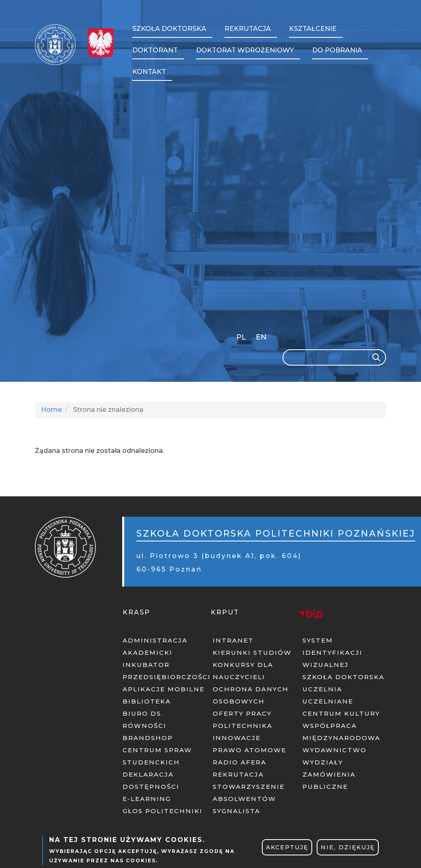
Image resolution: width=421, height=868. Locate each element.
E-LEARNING (147, 799)
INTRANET (233, 640)
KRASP (136, 612)
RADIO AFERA (240, 762)
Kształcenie (313, 29)
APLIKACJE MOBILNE (164, 689)
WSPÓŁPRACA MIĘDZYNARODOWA (341, 732)
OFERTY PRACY (242, 713)
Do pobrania (337, 50)
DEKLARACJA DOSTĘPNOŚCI (151, 780)
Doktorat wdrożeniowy (245, 50)
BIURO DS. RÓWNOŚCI (145, 720)
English (262, 339)
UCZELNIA (322, 689)
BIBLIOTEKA (147, 701)
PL (241, 337)
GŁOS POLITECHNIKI (163, 811)
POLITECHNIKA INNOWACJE (243, 732)
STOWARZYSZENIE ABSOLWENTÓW (249, 793)
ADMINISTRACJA (155, 640)
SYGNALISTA (236, 811)
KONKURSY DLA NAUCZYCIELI (243, 671)
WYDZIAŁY (323, 762)
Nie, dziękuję (348, 847)
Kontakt (149, 72)
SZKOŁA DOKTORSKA (343, 677)
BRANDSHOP (148, 738)
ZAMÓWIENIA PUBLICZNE (329, 780)
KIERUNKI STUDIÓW (252, 653)
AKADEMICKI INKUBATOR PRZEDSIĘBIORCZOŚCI (164, 665)
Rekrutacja (248, 29)
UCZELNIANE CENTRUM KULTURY (341, 707)
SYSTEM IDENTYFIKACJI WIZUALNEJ (332, 653)
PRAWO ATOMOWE (249, 750)
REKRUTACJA (238, 774)
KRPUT (225, 612)
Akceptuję (287, 847)
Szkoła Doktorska (169, 29)
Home (51, 410)
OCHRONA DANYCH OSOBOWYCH (251, 695)
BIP (311, 614)
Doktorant (155, 50)
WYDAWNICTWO (335, 750)
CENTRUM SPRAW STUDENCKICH (157, 756)
